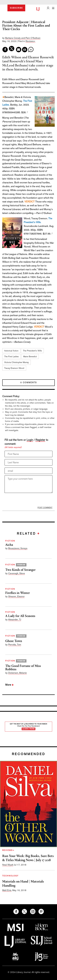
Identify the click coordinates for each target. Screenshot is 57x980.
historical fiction (11, 351)
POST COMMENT (45, 508)
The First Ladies (11, 356)
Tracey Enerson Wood (14, 368)
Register (40, 440)
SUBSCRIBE (16, 8)
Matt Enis (7, 890)
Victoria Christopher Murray (16, 362)
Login (30, 440)
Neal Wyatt (8, 865)
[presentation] (24, 500)
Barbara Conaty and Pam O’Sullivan (23, 38)
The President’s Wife (32, 351)
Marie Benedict (30, 356)
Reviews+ (30, 41)
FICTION (10, 541)
